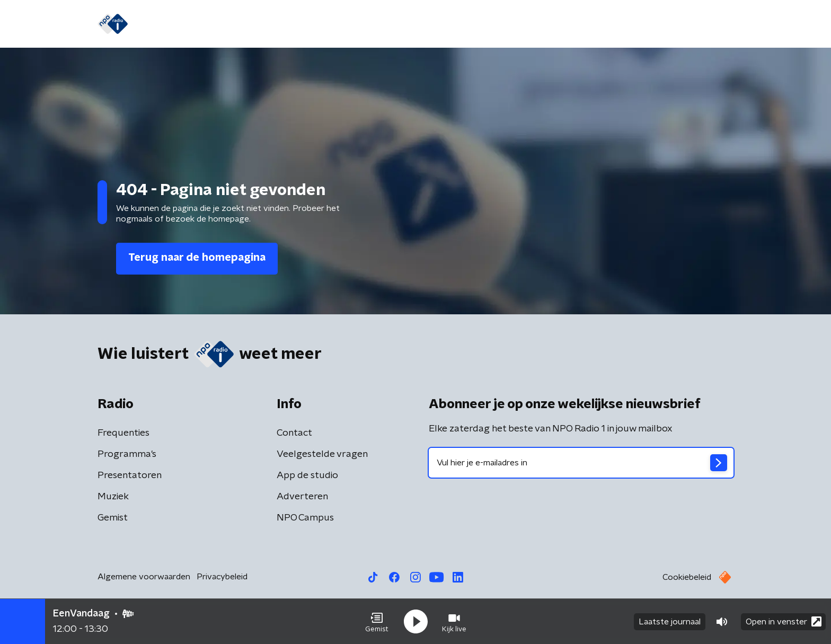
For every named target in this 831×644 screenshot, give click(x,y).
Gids (237, 24)
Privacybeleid (222, 577)
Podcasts (396, 24)
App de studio (307, 475)
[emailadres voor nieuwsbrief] (581, 463)
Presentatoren (130, 475)
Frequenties (123, 433)
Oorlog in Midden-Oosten (488, 24)
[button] (377, 622)
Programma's (333, 24)
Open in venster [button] (784, 621)
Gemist (274, 24)
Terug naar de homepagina (197, 258)
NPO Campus (305, 518)
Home (157, 24)
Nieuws (199, 24)
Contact (294, 433)
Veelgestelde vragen (322, 454)
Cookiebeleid (687, 577)
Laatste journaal (670, 622)
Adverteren (302, 497)
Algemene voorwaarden (144, 577)
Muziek (113, 497)
